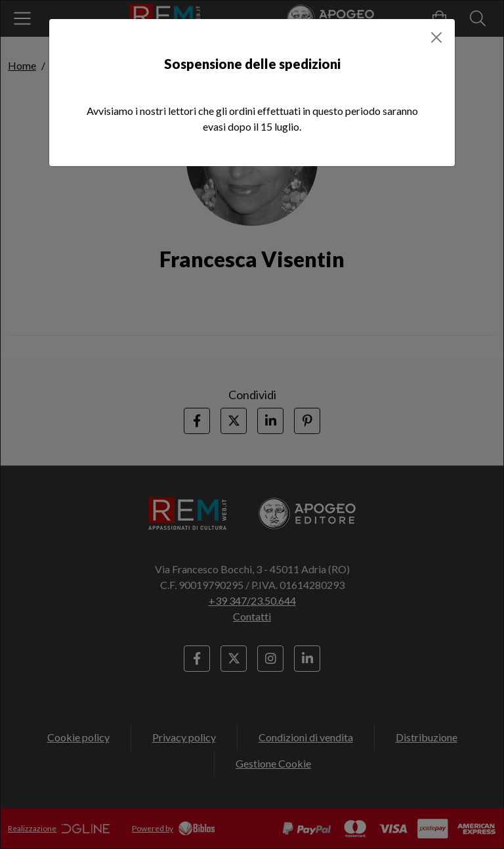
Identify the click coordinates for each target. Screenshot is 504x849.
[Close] (436, 37)
